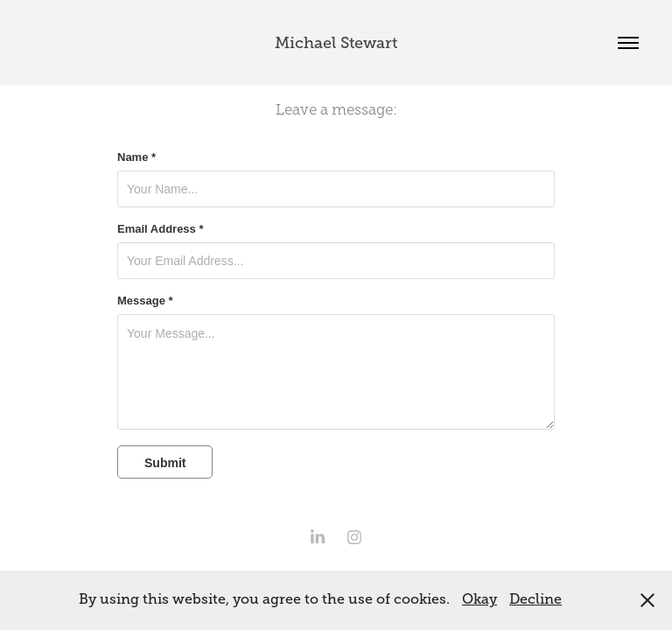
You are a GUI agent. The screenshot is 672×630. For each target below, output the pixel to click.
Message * (145, 301)
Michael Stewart (336, 43)
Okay (479, 599)
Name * (136, 157)
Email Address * (161, 229)
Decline (535, 599)
